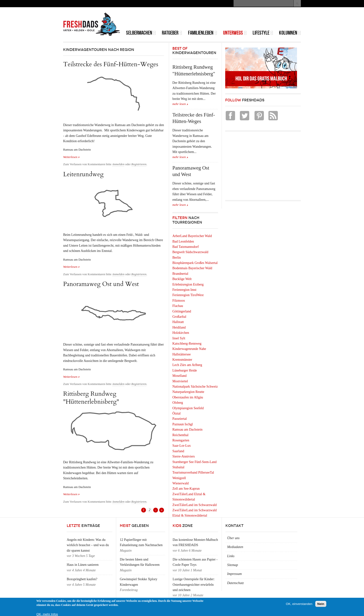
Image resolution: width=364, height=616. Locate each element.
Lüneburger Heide (185, 370)
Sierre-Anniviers (184, 456)
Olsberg (178, 403)
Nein (321, 604)
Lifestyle (263, 33)
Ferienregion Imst (184, 290)
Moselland (179, 376)
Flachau (178, 306)
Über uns (233, 538)
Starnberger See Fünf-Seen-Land (194, 462)
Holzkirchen (181, 333)
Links (231, 556)
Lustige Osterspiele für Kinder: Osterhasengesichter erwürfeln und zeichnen (194, 585)
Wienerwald (181, 483)
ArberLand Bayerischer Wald (192, 236)
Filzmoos (179, 301)
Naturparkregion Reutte (188, 392)
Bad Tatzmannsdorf (186, 247)
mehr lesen (179, 104)
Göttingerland (182, 311)
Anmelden (118, 164)
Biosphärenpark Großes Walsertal (195, 263)
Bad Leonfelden (183, 241)
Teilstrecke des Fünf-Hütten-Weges (111, 64)
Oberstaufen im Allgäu (188, 397)
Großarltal (179, 317)
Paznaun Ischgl (183, 424)
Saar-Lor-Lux (182, 446)
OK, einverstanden (299, 604)
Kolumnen (290, 33)
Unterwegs (235, 33)
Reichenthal (180, 435)
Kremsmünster (182, 360)
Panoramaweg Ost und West (101, 284)
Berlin (177, 258)
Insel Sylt (179, 338)
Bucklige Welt (182, 279)
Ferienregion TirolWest (188, 295)
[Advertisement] (245, 19)
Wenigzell (179, 478)
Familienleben (203, 33)
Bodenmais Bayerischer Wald (192, 268)
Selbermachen (141, 33)
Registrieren (139, 164)
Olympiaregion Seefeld (188, 408)
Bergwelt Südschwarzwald (190, 252)
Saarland (178, 451)
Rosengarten (181, 440)
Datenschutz (235, 583)
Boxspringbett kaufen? (82, 579)
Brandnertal (180, 274)
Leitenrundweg (83, 174)
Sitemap (233, 565)
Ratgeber (172, 33)
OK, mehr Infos (47, 614)
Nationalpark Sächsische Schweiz (195, 387)
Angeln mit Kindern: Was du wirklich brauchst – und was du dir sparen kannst (88, 545)
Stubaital (178, 467)
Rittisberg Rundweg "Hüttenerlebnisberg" (91, 398)
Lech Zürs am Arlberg (187, 365)
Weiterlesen (71, 157)
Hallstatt (178, 322)
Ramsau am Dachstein (187, 430)
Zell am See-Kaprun (186, 489)
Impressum (234, 574)
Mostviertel (180, 381)
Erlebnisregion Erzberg (188, 284)
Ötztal (176, 413)
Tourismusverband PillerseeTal (193, 473)
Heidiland (179, 327)
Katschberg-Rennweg (187, 344)
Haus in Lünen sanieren (83, 565)
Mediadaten (235, 547)
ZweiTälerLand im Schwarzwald (194, 505)
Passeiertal (180, 419)
